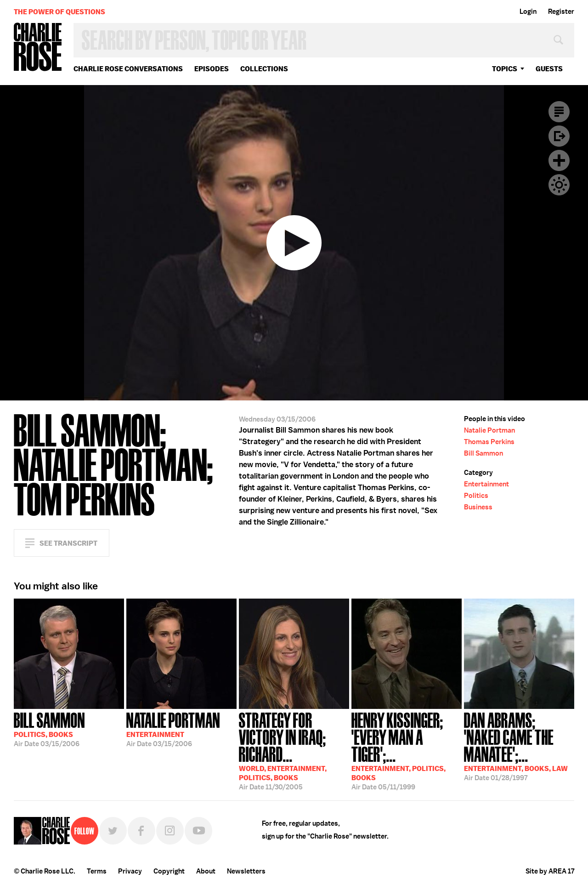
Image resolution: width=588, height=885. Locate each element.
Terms (97, 871)
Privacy (130, 871)
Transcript (559, 112)
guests (549, 69)
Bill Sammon (483, 453)
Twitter (113, 831)
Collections (264, 69)
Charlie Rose (38, 48)
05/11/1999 (407, 750)
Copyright (169, 871)
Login (528, 11)
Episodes (212, 69)
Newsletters (246, 871)
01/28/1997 (519, 746)
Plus (559, 160)
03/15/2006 (49, 729)
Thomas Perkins (489, 442)
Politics (476, 496)
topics (505, 69)
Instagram (170, 831)
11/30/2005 (294, 750)
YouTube (198, 831)
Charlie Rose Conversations (128, 69)
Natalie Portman (489, 430)
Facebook (141, 831)
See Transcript (68, 543)
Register (561, 11)
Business (478, 507)
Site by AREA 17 (550, 871)
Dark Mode (559, 185)
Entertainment (486, 484)
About (206, 871)
